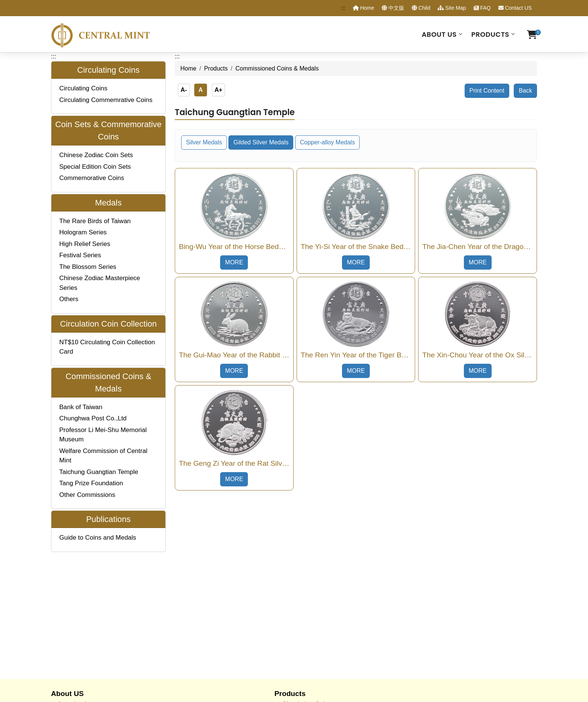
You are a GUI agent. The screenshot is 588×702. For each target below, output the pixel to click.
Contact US (515, 8)
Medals (292, 597)
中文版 (393, 8)
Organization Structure (91, 597)
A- (184, 90)
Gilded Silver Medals (261, 142)
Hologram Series (83, 232)
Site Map (452, 8)
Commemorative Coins (92, 178)
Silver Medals (204, 142)
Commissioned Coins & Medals (327, 617)
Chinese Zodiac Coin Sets (96, 155)
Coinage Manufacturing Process (105, 617)
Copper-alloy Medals (328, 142)
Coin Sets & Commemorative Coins (333, 587)
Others (69, 299)
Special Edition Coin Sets (95, 167)
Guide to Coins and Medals (98, 538)
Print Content (487, 91)
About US (439, 34)
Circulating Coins (83, 88)
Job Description (82, 607)
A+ (218, 90)
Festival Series (80, 255)
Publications (300, 627)
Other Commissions (87, 495)
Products (490, 34)
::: (343, 8)
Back (525, 91)
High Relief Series (85, 244)
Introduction (76, 577)
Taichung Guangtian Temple (99, 472)
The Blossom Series (88, 267)
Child (421, 8)
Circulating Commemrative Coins (106, 100)
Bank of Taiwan (81, 407)
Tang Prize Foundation (91, 483)
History (69, 587)
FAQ (482, 8)
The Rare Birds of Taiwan (95, 221)
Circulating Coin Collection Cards (330, 607)
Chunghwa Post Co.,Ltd (93, 418)
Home (364, 8)
